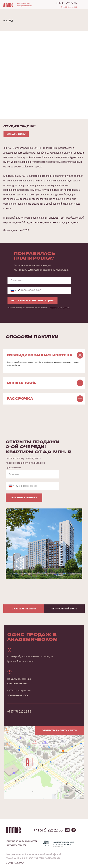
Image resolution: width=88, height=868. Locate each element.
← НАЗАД (8, 20)
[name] (39, 281)
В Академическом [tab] (24, 609)
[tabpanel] (44, 717)
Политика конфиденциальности (21, 841)
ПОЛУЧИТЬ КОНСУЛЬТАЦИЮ (33, 300)
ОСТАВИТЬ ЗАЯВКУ (24, 498)
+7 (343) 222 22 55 (66, 3)
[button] (69, 7)
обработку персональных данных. (55, 308)
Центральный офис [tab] (64, 609)
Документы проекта (16, 845)
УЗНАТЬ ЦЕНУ (16, 134)
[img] (44, 763)
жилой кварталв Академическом (24, 4)
